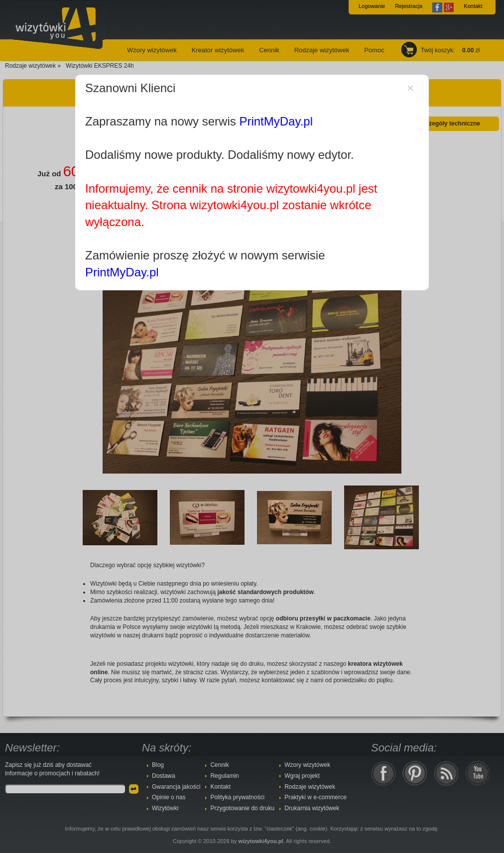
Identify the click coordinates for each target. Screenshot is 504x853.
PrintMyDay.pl (276, 121)
